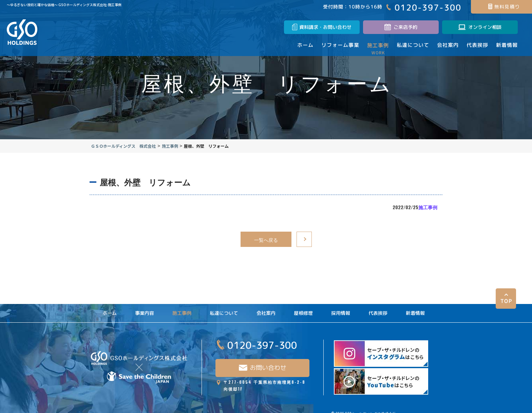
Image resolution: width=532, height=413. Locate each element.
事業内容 (145, 309)
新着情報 (415, 309)
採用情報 (341, 309)
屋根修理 (303, 309)
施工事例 (423, 212)
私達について (224, 309)
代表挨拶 (378, 309)
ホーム (110, 309)
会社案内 (266, 309)
